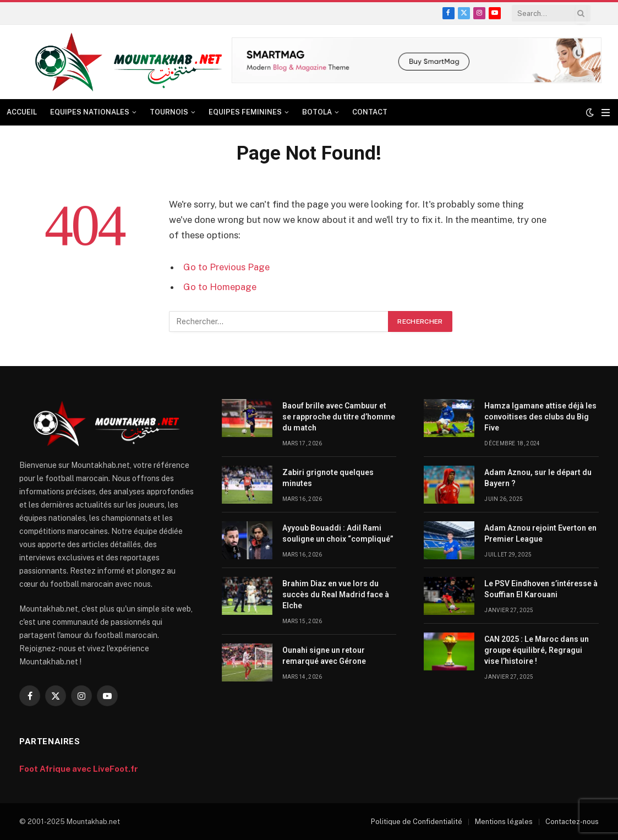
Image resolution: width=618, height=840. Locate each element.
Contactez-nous (572, 822)
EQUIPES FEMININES (245, 112)
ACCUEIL (22, 112)
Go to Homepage (220, 287)
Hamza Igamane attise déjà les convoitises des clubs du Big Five (540, 417)
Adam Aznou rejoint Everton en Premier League (540, 533)
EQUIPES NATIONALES (90, 112)
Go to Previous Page (226, 267)
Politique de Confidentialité (417, 822)
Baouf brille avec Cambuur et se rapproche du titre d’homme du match (339, 417)
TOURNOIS (169, 112)
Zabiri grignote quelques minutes (328, 478)
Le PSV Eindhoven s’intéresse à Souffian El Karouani (541, 589)
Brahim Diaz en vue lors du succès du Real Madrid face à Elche (336, 594)
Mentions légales (504, 822)
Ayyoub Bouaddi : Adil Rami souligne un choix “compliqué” (339, 533)
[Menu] (606, 113)
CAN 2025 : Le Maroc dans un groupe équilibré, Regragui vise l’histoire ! (537, 650)
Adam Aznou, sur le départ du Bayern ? (538, 478)
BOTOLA (317, 112)
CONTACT (370, 112)
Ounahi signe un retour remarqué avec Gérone (324, 656)
